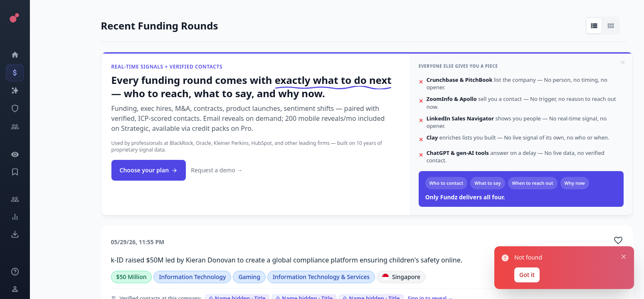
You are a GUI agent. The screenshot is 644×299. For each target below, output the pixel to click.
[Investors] (12, 127)
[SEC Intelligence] (12, 108)
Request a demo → (217, 170)
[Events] (12, 73)
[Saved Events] (12, 172)
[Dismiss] (623, 62)
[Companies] (12, 91)
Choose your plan (149, 170)
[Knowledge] (12, 272)
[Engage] (12, 199)
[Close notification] (624, 257)
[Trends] (12, 217)
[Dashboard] (12, 55)
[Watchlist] (12, 154)
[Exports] (12, 234)
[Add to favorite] (618, 240)
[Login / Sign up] (12, 289)
